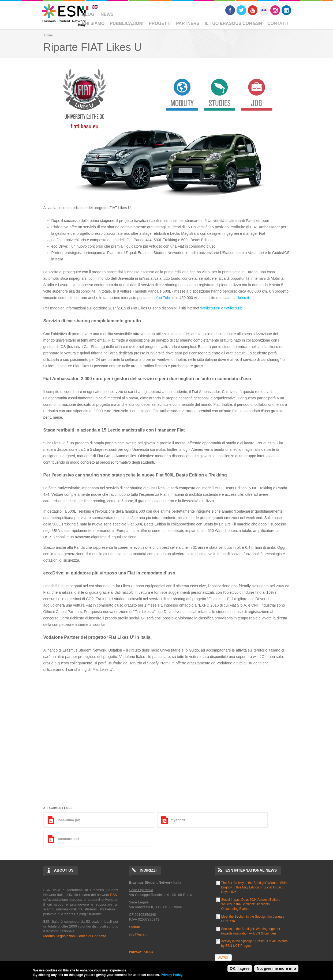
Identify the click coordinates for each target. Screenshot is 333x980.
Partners (188, 23)
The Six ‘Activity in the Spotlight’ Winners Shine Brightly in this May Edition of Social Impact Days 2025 (255, 887)
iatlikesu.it (241, 298)
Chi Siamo (93, 23)
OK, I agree (240, 968)
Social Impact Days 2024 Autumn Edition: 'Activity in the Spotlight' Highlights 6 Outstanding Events (251, 904)
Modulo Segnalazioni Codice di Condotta (75, 936)
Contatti (278, 23)
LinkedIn (286, 10)
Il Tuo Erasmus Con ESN (233, 23)
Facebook (230, 10)
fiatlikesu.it (233, 308)
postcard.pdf (68, 839)
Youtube (253, 10)
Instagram (275, 10)
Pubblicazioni (127, 23)
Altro (223, 958)
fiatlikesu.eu (210, 308)
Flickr (264, 10)
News (107, 14)
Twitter (241, 10)
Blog (88, 14)
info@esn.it (138, 934)
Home (48, 35)
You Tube (164, 298)
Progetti (160, 23)
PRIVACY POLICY (141, 952)
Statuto (134, 927)
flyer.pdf (178, 820)
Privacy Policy (172, 975)
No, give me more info (276, 968)
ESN (114, 895)
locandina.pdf (69, 820)
